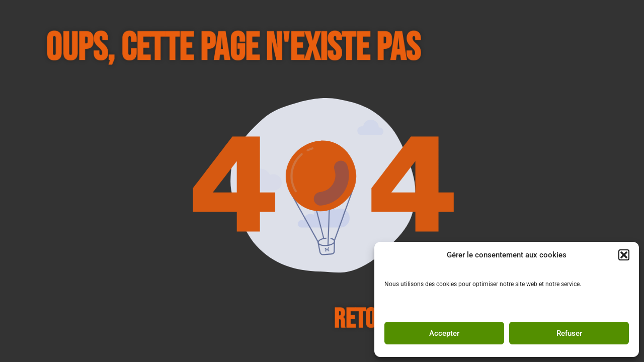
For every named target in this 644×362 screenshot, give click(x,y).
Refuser (569, 333)
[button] (624, 255)
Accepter (444, 333)
